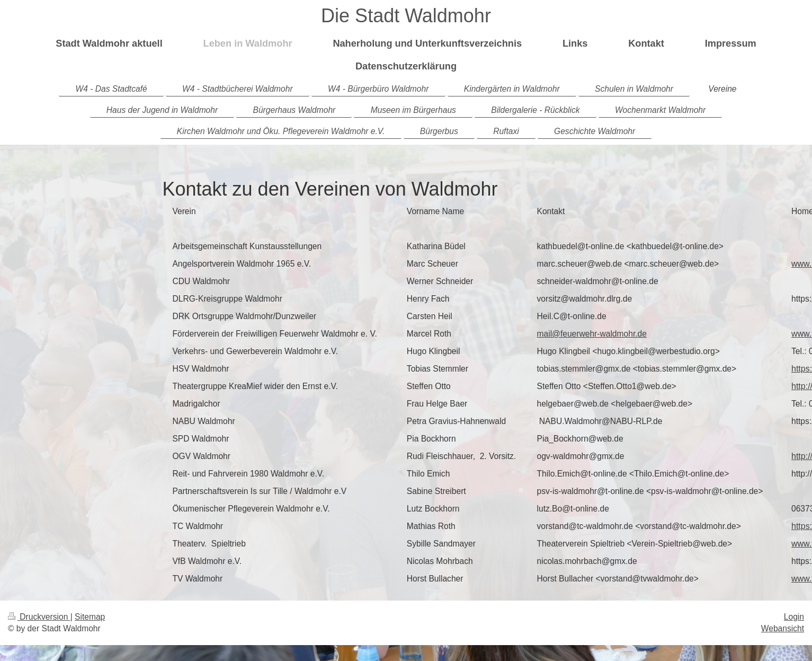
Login (794, 617)
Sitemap (90, 617)
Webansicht (783, 628)
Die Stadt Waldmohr (406, 16)
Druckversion (39, 617)
